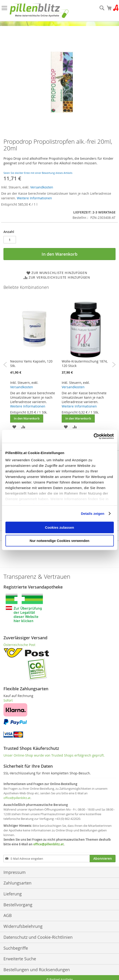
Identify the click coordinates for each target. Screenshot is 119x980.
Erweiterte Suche (20, 959)
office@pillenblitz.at (17, 798)
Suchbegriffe (16, 948)
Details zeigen (93, 514)
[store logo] (39, 11)
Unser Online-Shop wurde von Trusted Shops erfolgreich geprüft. (54, 755)
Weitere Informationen (34, 198)
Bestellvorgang (18, 905)
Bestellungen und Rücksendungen (37, 970)
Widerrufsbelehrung (23, 926)
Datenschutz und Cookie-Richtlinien (38, 937)
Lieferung (13, 894)
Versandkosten (42, 187)
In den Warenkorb (27, 418)
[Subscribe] (103, 859)
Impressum (15, 872)
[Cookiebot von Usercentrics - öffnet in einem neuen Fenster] (93, 436)
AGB (8, 915)
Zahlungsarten (17, 883)
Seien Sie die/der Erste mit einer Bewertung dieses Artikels (38, 173)
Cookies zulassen (60, 527)
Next (114, 365)
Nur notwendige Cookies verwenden (59, 541)
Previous (5, 365)
